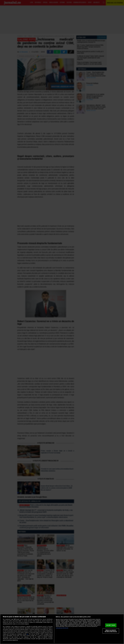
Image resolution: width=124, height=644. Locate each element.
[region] (62, 629)
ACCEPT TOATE (111, 625)
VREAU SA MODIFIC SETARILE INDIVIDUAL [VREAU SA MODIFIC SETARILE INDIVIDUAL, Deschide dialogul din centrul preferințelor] (111, 631)
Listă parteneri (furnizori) (62, 628)
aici (27, 634)
